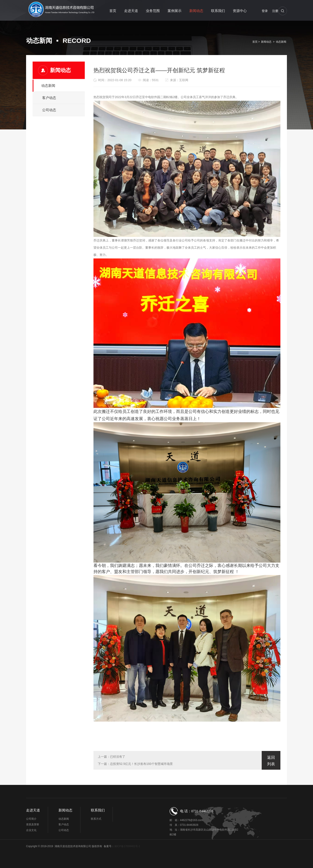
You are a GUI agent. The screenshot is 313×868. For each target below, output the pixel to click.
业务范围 (153, 11)
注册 (275, 11)
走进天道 (131, 11)
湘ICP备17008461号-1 (127, 846)
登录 (265, 11)
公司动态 (49, 110)
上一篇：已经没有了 (112, 757)
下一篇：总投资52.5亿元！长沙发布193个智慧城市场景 (135, 764)
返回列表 (271, 761)
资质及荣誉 (33, 824)
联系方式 (96, 819)
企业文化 (31, 830)
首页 (113, 11)
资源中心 (240, 11)
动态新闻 (281, 42)
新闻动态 (196, 11)
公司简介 (31, 819)
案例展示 (175, 11)
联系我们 (218, 11)
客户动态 (49, 98)
